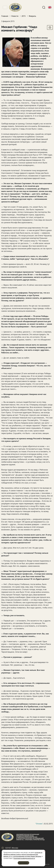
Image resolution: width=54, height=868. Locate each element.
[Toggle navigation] (5, 7)
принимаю (24, 863)
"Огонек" (39, 824)
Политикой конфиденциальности (24, 858)
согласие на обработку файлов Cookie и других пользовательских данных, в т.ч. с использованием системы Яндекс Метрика (23, 854)
